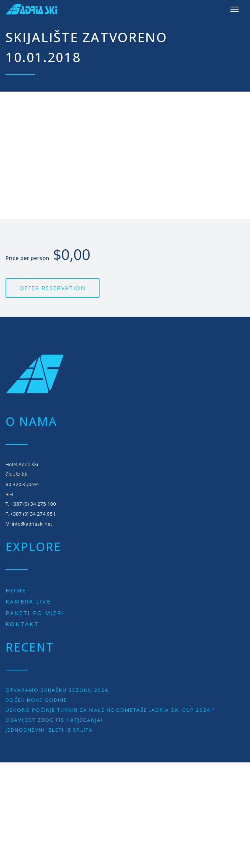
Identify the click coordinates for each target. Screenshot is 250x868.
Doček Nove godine (36, 700)
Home (16, 590)
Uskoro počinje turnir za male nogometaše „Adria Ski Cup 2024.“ (110, 710)
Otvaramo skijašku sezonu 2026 (57, 690)
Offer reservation (53, 288)
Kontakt (22, 624)
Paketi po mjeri (35, 613)
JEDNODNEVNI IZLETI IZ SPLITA (49, 730)
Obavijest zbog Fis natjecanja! (54, 720)
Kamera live (28, 601)
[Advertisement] (125, 156)
